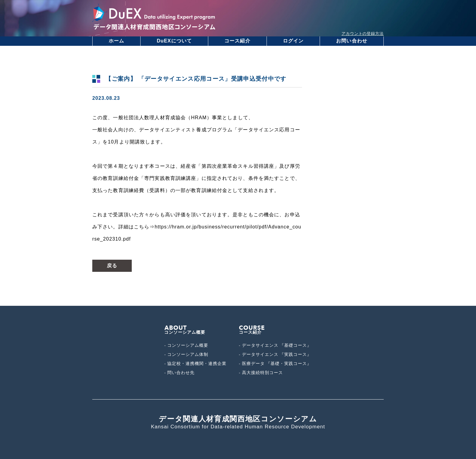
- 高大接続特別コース (261, 373)
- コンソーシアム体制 (186, 354)
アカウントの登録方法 (363, 34)
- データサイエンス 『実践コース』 (275, 354)
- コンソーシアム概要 (186, 345)
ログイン (293, 41)
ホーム (116, 41)
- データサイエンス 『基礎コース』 (275, 345)
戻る (112, 266)
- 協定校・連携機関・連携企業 (195, 364)
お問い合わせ (352, 41)
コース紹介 (237, 41)
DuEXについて (174, 41)
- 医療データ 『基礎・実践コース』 (275, 364)
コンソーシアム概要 (185, 330)
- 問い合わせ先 (179, 373)
